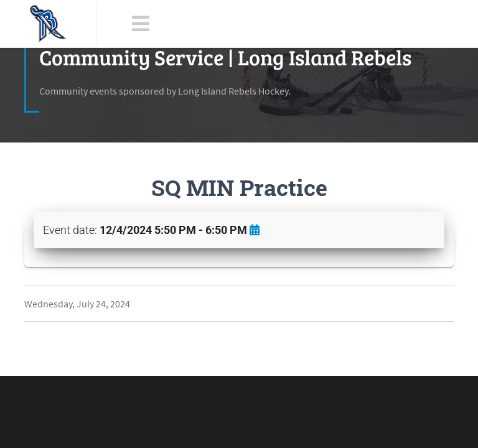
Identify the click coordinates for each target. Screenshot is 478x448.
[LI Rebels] (48, 24)
